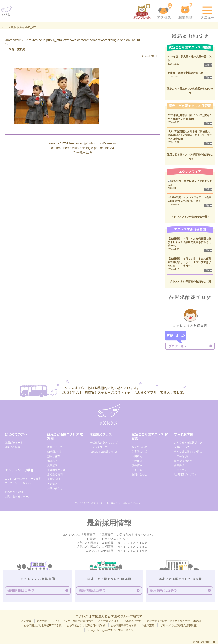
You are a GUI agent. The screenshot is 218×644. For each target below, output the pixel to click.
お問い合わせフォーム (18, 497)
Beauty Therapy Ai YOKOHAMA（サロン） (111, 630)
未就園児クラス (56, 470)
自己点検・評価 (14, 492)
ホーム (5, 27)
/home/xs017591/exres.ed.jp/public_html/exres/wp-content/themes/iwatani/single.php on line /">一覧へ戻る (83, 148)
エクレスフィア (99, 447)
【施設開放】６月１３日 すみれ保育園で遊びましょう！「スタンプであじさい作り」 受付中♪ (189, 262)
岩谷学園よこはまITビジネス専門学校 (120, 621)
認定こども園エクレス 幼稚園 (65, 436)
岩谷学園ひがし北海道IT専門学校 (43, 625)
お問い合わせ (55, 488)
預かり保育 (54, 456)
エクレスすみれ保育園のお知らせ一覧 (190, 281)
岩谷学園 (26, 621)
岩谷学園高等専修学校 (123, 625)
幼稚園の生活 (55, 452)
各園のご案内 (13, 447)
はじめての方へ (16, 434)
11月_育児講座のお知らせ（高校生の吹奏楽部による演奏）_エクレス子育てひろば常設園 (190, 135)
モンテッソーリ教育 (19, 470)
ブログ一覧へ (178, 346)
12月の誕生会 (17, 27)
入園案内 (52, 465)
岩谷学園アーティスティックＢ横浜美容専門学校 (65, 621)
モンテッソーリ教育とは (19, 483)
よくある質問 (55, 474)
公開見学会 (181, 470)
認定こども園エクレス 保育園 (150, 436)
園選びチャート (14, 443)
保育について (182, 447)
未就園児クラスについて (104, 443)
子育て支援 (54, 479)
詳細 (208, 65)
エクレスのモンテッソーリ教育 (23, 479)
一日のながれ (182, 456)
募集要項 (179, 465)
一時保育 (137, 461)
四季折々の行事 (183, 461)
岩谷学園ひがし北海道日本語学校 (86, 625)
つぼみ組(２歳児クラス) (103, 452)
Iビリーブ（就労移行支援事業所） (179, 625)
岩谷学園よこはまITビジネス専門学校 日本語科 (174, 621)
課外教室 (52, 461)
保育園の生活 (139, 452)
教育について (55, 447)
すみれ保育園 (184, 434)
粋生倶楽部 (148, 625)
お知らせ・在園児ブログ (188, 443)
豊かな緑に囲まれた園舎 (188, 452)
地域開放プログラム (186, 474)
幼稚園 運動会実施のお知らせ (185, 73)
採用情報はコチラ (21, 590)
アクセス (52, 484)
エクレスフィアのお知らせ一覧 (190, 217)
